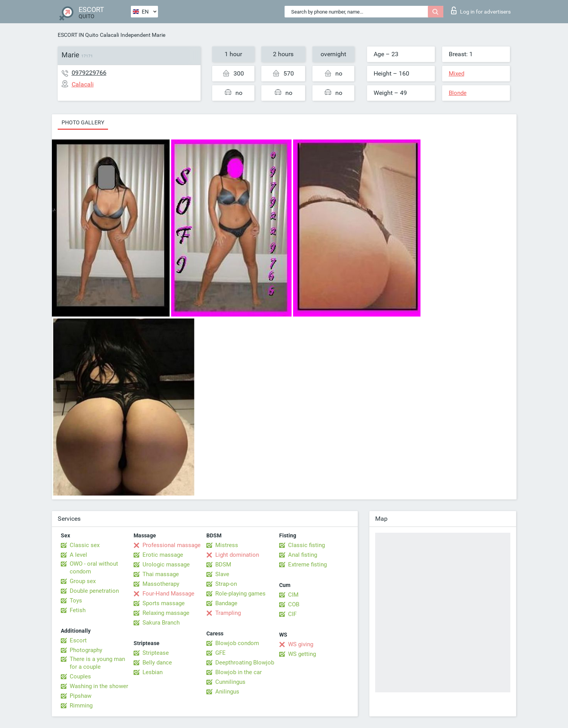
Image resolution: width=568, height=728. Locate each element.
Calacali (109, 35)
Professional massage (172, 545)
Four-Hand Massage (168, 594)
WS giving (301, 644)
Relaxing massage (166, 613)
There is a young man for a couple (97, 663)
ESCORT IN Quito (78, 35)
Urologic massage (166, 565)
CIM (293, 595)
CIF (292, 614)
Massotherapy (161, 584)
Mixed (456, 74)
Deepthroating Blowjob (245, 663)
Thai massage (161, 574)
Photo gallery (83, 122)
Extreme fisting (307, 565)
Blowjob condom (237, 643)
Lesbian (153, 672)
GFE (221, 653)
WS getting (302, 654)
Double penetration (94, 591)
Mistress (227, 545)
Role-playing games (240, 594)
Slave (222, 574)
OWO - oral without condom (94, 568)
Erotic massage (163, 555)
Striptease (156, 653)
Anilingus (227, 692)
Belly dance (157, 663)
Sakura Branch (161, 623)
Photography (86, 650)
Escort (78, 640)
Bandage (226, 603)
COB (294, 604)
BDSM (223, 565)
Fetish (78, 610)
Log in (481, 10)
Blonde (458, 93)
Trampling (228, 613)
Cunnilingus (230, 682)
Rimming (81, 706)
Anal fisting (303, 555)
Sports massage (164, 603)
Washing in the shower (99, 686)
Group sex (83, 581)
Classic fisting (306, 545)
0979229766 (89, 73)
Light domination (237, 555)
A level (78, 555)
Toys (76, 601)
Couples (80, 676)
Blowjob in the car (239, 672)
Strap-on (226, 584)
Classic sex (85, 545)
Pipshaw (81, 696)
